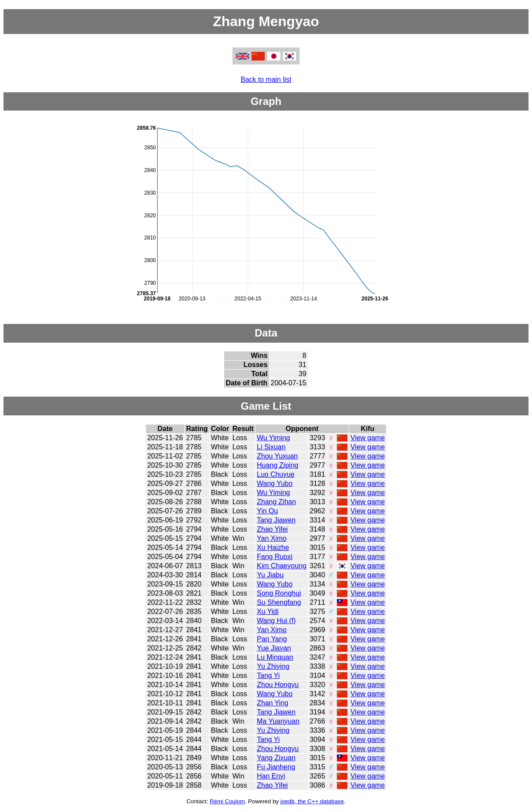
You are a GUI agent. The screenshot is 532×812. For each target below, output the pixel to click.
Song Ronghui (279, 593)
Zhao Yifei (272, 529)
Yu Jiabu (270, 575)
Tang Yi (268, 676)
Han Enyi (271, 776)
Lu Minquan (275, 657)
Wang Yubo (275, 483)
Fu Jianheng (276, 767)
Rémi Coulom (227, 801)
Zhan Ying (273, 703)
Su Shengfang (279, 602)
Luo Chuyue (276, 474)
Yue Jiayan (274, 648)
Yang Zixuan (276, 758)
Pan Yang (272, 639)
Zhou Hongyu (278, 685)
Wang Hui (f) (276, 621)
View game (368, 438)
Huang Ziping (278, 465)
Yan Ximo (272, 538)
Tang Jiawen (276, 520)
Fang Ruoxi (275, 557)
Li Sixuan (271, 447)
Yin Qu (267, 511)
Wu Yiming (273, 438)
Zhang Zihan (276, 502)
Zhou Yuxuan (277, 456)
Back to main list (266, 79)
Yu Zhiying (273, 666)
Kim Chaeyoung (282, 566)
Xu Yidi (268, 612)
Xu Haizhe (273, 548)
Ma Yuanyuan (278, 721)
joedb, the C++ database (312, 801)
